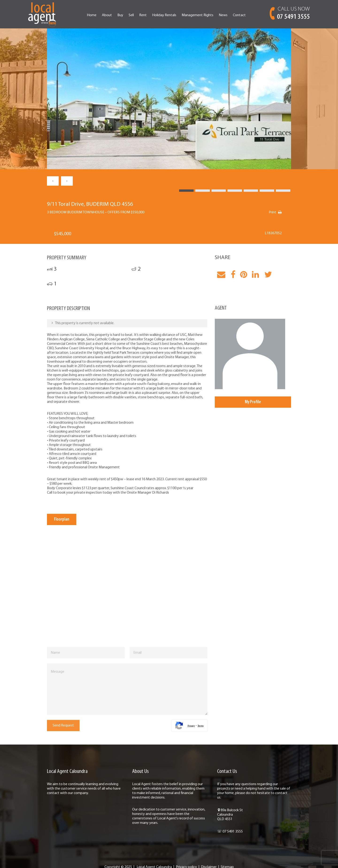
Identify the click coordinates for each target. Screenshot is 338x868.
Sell (131, 15)
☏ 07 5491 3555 (230, 832)
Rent (143, 15)
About (107, 15)
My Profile (253, 402)
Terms (201, 726)
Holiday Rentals (164, 15)
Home (92, 15)
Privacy (191, 726)
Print (273, 212)
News (223, 15)
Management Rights (198, 15)
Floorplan (62, 519)
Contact (239, 15)
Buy (120, 15)
